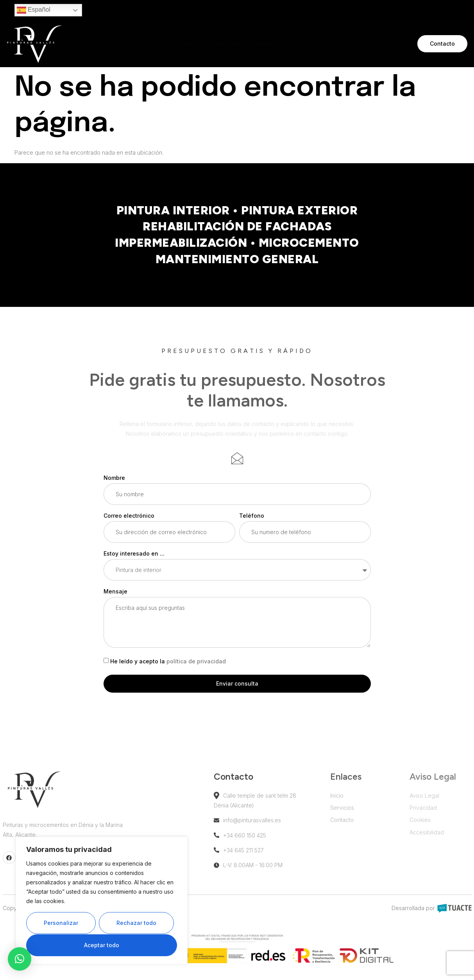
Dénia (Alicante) (244, 816)
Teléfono (252, 526)
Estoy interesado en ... (134, 564)
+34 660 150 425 (250, 846)
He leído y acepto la (168, 672)
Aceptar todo (102, 945)
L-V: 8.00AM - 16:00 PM (258, 876)
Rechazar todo (136, 923)
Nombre (114, 488)
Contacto (267, 44)
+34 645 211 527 (249, 861)
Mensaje (115, 602)
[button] (20, 959)
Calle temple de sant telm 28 (265, 806)
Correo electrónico (129, 526)
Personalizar (61, 923)
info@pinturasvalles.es (258, 831)
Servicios (226, 44)
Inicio (191, 44)
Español (34, 10)
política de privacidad (196, 672)
